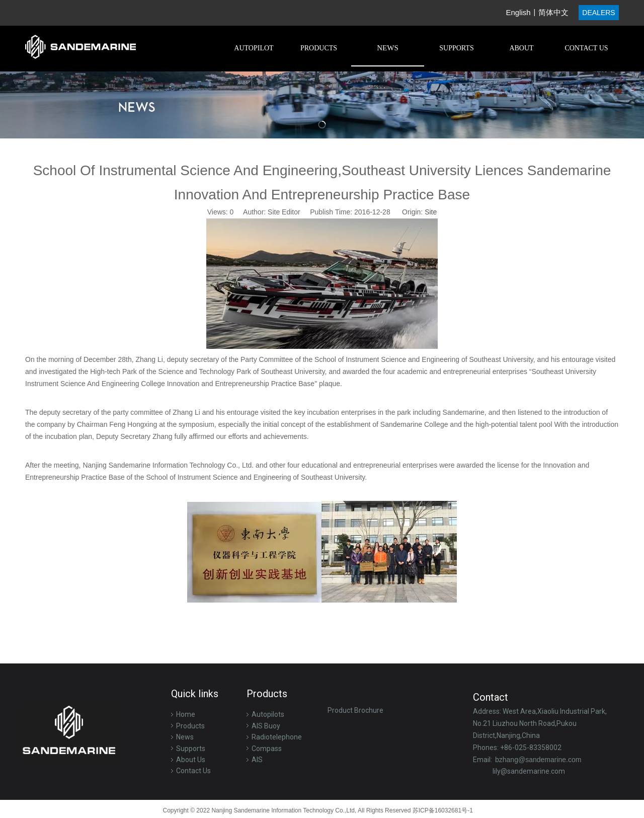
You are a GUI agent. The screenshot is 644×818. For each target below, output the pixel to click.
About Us (191, 760)
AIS (257, 760)
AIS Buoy (266, 726)
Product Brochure (355, 710)
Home (186, 714)
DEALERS (598, 13)
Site (431, 212)
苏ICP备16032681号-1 (444, 810)
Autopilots (268, 714)
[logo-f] (69, 733)
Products (190, 726)
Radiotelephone (277, 737)
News (185, 737)
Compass (267, 749)
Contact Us (193, 771)
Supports (191, 749)
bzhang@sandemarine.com (538, 760)
